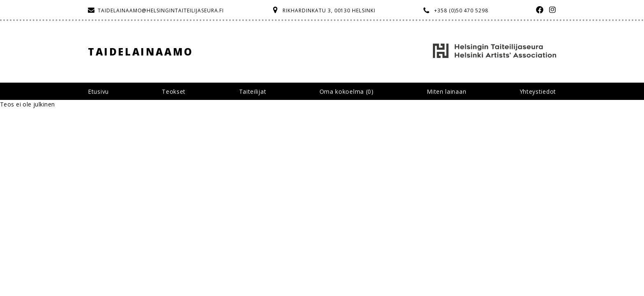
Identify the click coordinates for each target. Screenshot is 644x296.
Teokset (174, 91)
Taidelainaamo (141, 52)
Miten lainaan (446, 91)
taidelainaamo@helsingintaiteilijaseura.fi (161, 10)
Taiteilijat (253, 91)
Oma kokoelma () (347, 91)
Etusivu (98, 91)
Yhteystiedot (538, 91)
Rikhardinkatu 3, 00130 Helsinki (329, 10)
